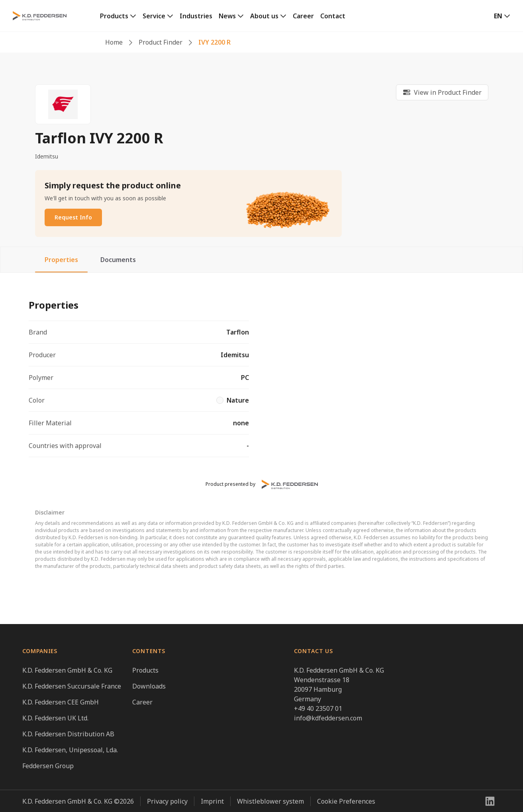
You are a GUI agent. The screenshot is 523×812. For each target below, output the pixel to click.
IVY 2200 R (214, 42)
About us (264, 16)
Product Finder (161, 42)
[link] (118, 16)
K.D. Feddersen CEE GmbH (61, 702)
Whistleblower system (270, 801)
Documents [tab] (118, 260)
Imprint (212, 801)
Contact (333, 16)
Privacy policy (167, 801)
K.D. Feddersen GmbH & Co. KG (67, 670)
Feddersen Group (48, 766)
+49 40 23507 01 (318, 708)
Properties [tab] (61, 260)
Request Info (73, 217)
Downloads (149, 686)
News (227, 16)
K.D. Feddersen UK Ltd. (55, 718)
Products (114, 16)
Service (154, 16)
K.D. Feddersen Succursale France (72, 686)
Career (303, 16)
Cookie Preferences (346, 801)
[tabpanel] (262, 375)
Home (114, 42)
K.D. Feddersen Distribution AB (68, 734)
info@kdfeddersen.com (328, 718)
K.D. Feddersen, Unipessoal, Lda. (70, 750)
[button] (502, 16)
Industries (196, 16)
